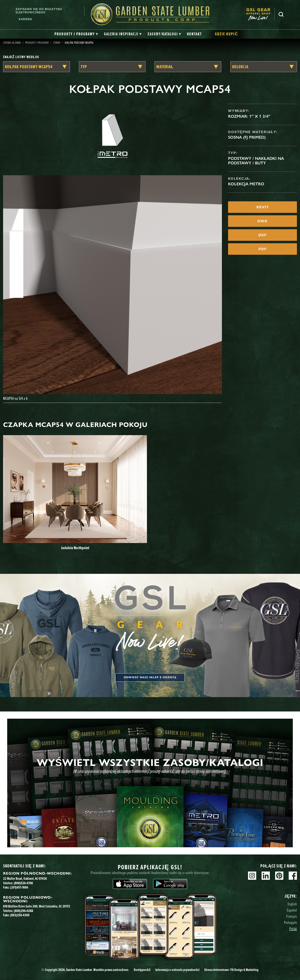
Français (292, 916)
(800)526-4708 (23, 883)
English (292, 904)
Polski (293, 929)
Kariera (25, 19)
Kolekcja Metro (246, 184)
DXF (263, 235)
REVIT (263, 207)
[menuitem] (260, 14)
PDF (263, 249)
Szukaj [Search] (281, 14)
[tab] (76, 34)
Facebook (293, 876)
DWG (262, 221)
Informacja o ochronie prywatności (177, 970)
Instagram (252, 876)
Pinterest (279, 876)
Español (292, 910)
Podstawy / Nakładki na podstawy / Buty (256, 161)
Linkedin (266, 876)
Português (290, 922)
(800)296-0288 (23, 911)
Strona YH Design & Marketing (231, 970)
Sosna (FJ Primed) (247, 137)
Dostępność (142, 970)
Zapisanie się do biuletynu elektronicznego (39, 11)
